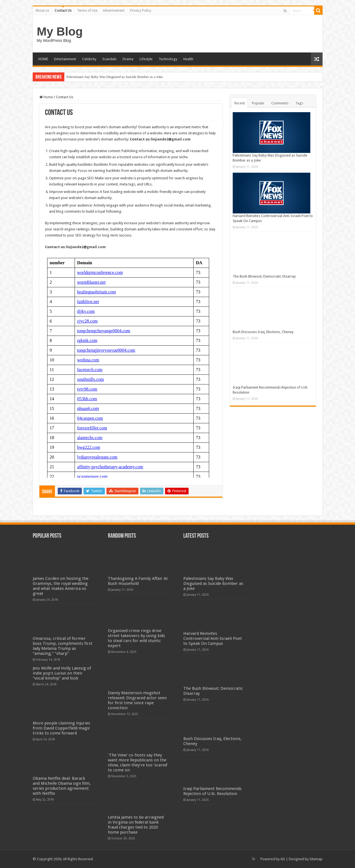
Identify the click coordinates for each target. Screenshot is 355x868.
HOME (43, 59)
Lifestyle (146, 59)
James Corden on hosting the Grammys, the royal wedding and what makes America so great (61, 586)
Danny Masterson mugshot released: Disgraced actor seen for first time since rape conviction (137, 700)
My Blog (60, 31)
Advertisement (114, 11)
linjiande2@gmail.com (171, 139)
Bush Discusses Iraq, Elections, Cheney (263, 332)
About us (42, 11)
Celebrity (89, 59)
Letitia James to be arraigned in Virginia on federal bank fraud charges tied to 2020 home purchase (136, 825)
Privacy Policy (141, 11)
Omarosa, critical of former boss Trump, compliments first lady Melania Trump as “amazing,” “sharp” (63, 646)
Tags (299, 103)
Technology (168, 59)
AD (283, 859)
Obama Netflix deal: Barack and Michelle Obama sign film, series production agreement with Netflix (62, 786)
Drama (128, 59)
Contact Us (63, 11)
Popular (258, 103)
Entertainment (65, 59)
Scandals (109, 59)
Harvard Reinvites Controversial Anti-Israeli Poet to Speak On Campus (213, 638)
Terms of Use (87, 11)
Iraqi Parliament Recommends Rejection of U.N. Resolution (212, 791)
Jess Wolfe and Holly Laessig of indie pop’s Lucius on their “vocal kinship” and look (62, 673)
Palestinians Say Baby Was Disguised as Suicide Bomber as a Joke (115, 77)
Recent (240, 103)
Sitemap (316, 859)
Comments (280, 103)
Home (46, 97)
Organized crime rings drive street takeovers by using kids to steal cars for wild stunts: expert (136, 638)
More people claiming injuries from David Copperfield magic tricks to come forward (61, 728)
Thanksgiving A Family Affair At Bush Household (138, 581)
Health (188, 59)
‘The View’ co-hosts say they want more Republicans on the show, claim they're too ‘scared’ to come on (138, 763)
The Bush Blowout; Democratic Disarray (264, 276)
